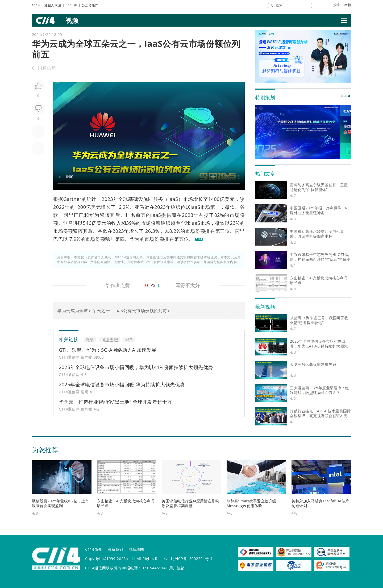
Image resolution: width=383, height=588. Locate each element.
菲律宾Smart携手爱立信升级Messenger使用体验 (251, 503)
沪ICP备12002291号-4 (193, 559)
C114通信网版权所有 (103, 568)
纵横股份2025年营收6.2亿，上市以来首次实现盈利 (61, 503)
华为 (95, 215)
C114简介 (94, 549)
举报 (348, 5)
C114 (36, 5)
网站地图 (136, 549)
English (71, 5)
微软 (230, 207)
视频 (72, 20)
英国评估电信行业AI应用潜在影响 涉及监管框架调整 (191, 503)
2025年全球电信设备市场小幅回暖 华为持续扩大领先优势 (122, 384)
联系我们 (115, 549)
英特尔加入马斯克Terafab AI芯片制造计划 (320, 503)
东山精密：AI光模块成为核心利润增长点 (126, 503)
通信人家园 (53, 5)
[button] (342, 96)
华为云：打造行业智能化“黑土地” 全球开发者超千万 (115, 402)
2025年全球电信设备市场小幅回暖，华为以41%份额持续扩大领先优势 (136, 367)
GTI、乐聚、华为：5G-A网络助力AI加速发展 (108, 350)
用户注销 (177, 568)
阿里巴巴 (74, 215)
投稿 (337, 5)
